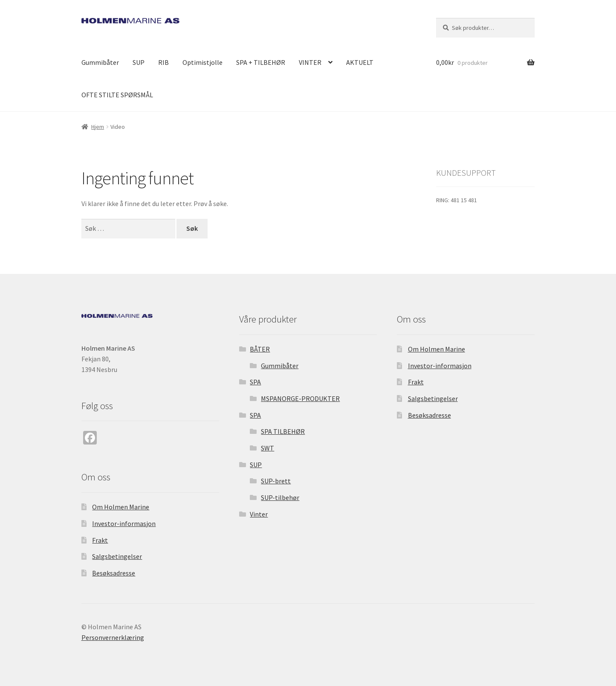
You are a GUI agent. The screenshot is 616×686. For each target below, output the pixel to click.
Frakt (100, 540)
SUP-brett (276, 481)
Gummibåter (100, 62)
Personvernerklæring (113, 637)
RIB (163, 62)
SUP (139, 62)
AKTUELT (360, 62)
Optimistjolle (202, 62)
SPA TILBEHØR (283, 431)
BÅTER (260, 349)
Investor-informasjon (124, 523)
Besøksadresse (114, 573)
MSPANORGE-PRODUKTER (300, 398)
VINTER (310, 62)
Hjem (98, 127)
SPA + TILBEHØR (261, 62)
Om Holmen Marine (121, 507)
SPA (255, 382)
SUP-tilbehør (280, 497)
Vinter (259, 514)
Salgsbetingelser (117, 556)
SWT (268, 448)
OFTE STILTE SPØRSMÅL (117, 95)
